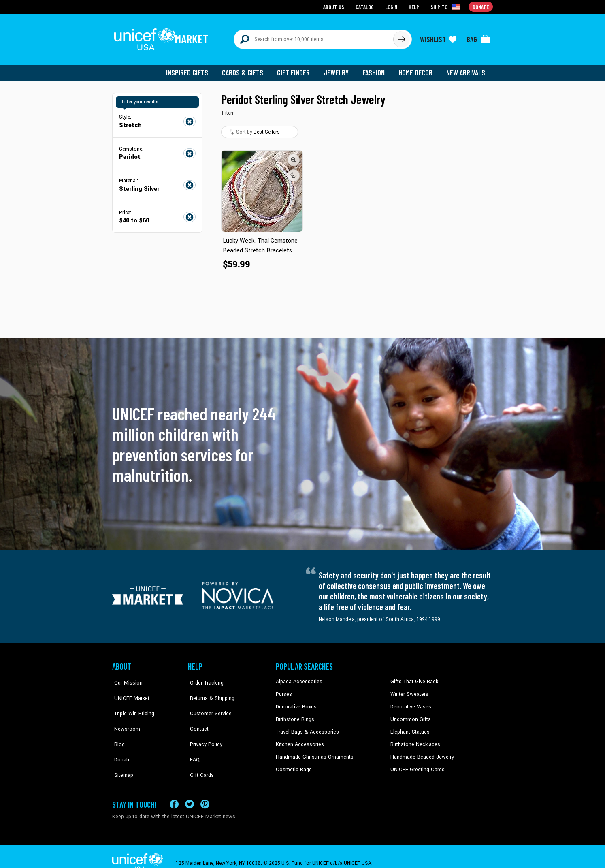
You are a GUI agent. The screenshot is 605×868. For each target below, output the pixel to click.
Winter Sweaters (408, 690)
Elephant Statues (409, 727)
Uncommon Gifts (410, 715)
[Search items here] (314, 37)
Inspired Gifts (193, 69)
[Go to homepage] (163, 37)
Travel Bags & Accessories (306, 727)
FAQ (193, 740)
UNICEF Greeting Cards (416, 764)
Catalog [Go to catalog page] (366, 6)
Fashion (376, 69)
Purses (284, 690)
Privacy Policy (203, 727)
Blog (117, 727)
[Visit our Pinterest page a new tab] (205, 791)
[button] (294, 156)
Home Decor (417, 69)
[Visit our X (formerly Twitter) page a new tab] (190, 791)
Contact (197, 715)
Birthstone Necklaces (414, 740)
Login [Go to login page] (392, 6)
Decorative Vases (410, 702)
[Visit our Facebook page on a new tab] (174, 791)
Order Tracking (204, 678)
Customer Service (208, 702)
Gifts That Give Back (413, 678)
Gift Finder (297, 69)
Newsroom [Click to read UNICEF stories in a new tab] (125, 715)
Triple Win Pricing (131, 702)
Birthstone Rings (295, 715)
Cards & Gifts (247, 69)
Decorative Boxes (295, 702)
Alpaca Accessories (298, 678)
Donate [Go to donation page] (481, 6)
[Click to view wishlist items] (438, 37)
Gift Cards (199, 752)
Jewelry (339, 69)
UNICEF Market (129, 690)
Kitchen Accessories (298, 740)
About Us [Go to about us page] (335, 6)
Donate (120, 740)
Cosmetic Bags (293, 764)
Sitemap (121, 752)
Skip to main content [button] (302, 0)
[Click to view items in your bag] (478, 37)
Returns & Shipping (209, 690)
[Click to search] (401, 37)
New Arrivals (466, 69)
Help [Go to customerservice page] (415, 6)
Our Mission (126, 678)
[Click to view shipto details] (446, 6)
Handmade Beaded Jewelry (420, 752)
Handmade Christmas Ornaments (313, 752)
